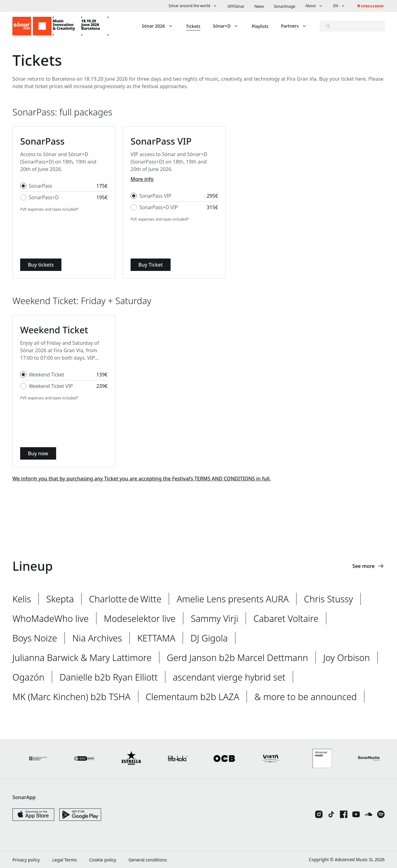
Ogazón (28, 677)
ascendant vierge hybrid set (229, 677)
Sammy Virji (214, 618)
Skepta (60, 599)
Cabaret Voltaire (286, 618)
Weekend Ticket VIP (51, 386)
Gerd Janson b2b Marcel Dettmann (237, 657)
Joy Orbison (347, 657)
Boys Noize (35, 638)
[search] (352, 26)
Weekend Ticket (47, 375)
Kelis (22, 599)
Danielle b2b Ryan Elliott (109, 677)
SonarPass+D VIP (158, 207)
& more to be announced (306, 697)
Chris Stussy (328, 599)
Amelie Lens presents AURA (232, 599)
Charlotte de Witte (125, 599)
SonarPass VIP (155, 196)
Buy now (38, 453)
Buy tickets (41, 265)
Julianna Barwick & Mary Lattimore (82, 657)
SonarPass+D (44, 197)
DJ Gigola (209, 638)
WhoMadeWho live (51, 618)
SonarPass (41, 186)
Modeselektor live (140, 618)
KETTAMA (156, 638)
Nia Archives (97, 638)
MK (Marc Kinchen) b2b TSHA (71, 697)
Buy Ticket (151, 265)
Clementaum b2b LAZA (193, 697)
